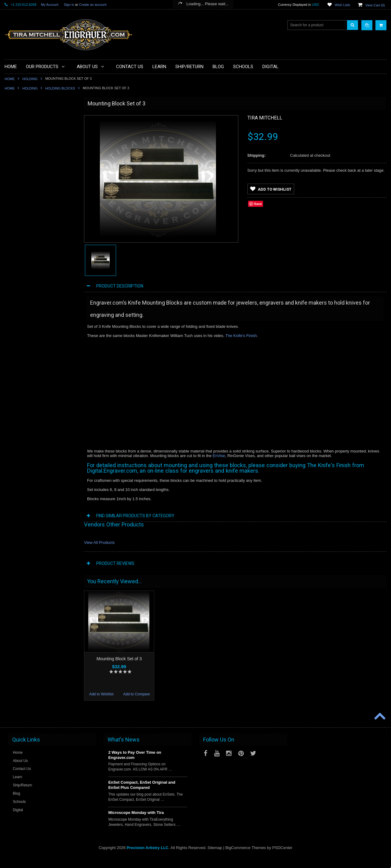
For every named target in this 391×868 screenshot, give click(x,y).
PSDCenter (282, 859)
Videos (14, 283)
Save (258, 204)
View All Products (99, 542)
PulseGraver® (20, 118)
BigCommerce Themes (246, 859)
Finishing (16, 200)
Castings (15, 232)
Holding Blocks (60, 88)
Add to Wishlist (22, 442)
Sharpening (18, 252)
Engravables (18, 221)
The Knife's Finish (241, 336)
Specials (15, 128)
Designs (15, 242)
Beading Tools (20, 169)
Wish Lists (342, 5)
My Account (50, 5)
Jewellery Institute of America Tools (37, 304)
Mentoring (16, 273)
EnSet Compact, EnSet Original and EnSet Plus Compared (142, 796)
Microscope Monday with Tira (136, 824)
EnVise (219, 456)
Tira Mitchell (265, 118)
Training (15, 262)
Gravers (15, 211)
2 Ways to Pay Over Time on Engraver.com (135, 766)
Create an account (93, 5)
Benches (15, 190)
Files (12, 159)
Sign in (69, 5)
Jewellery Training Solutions (31, 294)
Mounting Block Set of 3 (119, 659)
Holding (30, 79)
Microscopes (18, 138)
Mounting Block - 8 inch (40, 396)
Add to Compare (58, 442)
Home (10, 79)
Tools (13, 149)
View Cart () (375, 5)
